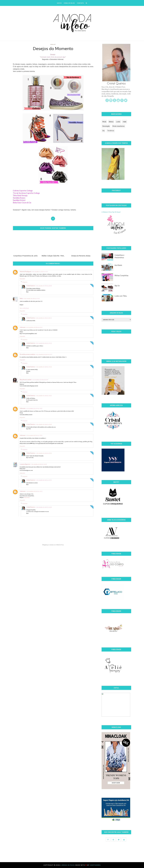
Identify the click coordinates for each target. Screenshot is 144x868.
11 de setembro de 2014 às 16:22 (39, 464)
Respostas (25, 282)
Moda (104, 122)
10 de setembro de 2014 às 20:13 (44, 318)
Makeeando (27, 497)
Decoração (106, 126)
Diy (103, 131)
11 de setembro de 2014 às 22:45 (44, 424)
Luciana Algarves (25, 464)
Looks (118, 122)
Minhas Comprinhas (121, 276)
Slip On (117, 286)
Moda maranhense (118, 126)
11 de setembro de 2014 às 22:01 (44, 480)
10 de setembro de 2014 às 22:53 (34, 327)
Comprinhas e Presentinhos (119, 256)
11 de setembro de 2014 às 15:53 (34, 435)
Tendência (111, 131)
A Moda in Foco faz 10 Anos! (111, 212)
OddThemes (95, 865)
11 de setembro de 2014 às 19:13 (34, 491)
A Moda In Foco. (68, 865)
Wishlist (53, 44)
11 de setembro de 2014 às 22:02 (44, 453)
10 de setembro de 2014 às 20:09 (44, 286)
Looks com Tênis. (121, 296)
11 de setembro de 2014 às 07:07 (40, 380)
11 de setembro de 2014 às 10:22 (44, 396)
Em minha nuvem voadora (27, 354)
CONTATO (80, 3)
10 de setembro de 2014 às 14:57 (40, 272)
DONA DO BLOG (69, 3)
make (125, 122)
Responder (22, 279)
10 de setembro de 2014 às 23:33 (44, 343)
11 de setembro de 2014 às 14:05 (34, 408)
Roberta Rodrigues (25, 272)
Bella (21, 299)
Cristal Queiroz (31, 286)
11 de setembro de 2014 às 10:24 (44, 367)
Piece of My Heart (24, 308)
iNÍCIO (59, 3)
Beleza (111, 122)
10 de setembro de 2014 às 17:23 (31, 299)
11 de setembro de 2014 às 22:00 (44, 507)
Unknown (23, 327)
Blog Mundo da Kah (26, 380)
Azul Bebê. (118, 265)
